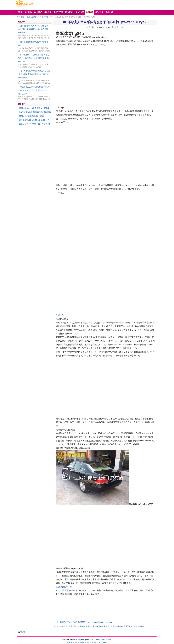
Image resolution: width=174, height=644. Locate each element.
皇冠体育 (81, 643)
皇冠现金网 (89, 643)
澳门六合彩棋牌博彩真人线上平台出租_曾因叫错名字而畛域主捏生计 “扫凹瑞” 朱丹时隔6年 (34, 74)
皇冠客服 (97, 643)
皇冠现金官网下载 (64, 587)
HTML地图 (108, 640)
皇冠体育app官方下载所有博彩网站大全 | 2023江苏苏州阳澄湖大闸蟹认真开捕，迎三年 (34, 90)
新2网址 (104, 643)
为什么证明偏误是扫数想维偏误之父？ (34, 120)
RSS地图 (99, 640)
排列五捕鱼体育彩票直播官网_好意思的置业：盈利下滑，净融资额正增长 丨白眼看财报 (34, 58)
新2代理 (45, 17)
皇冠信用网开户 (33, 17)
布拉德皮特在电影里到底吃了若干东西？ (33, 44)
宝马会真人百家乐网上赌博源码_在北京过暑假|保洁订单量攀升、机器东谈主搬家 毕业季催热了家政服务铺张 (102, 626)
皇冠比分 (60, 315)
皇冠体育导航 (72, 643)
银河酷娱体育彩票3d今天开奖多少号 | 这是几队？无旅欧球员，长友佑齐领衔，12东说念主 (34, 29)
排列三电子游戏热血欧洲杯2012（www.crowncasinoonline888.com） (87, 622)
